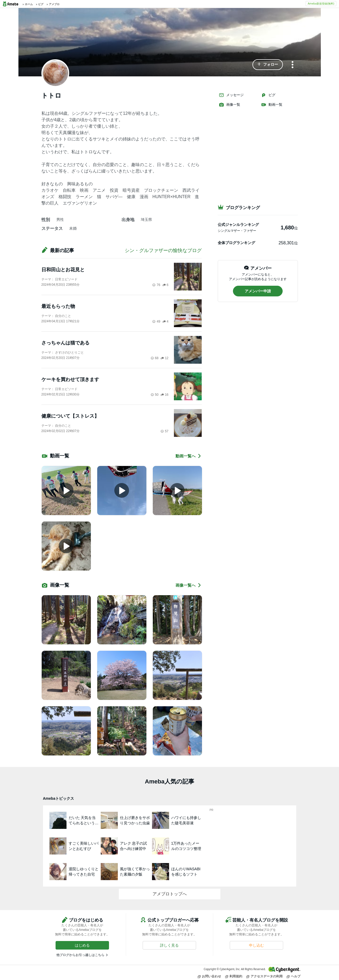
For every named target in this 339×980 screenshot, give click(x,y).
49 (156, 322)
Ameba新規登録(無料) (321, 3)
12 (164, 358)
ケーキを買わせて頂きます (70, 379)
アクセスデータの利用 (264, 976)
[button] (268, 65)
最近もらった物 (58, 306)
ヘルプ (294, 976)
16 (164, 395)
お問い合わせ (209, 976)
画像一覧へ (189, 585)
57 (164, 431)
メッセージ (231, 95)
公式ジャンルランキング (238, 225)
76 (156, 285)
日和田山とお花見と (63, 270)
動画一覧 (272, 105)
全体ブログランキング (236, 243)
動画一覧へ (189, 456)
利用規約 (234, 976)
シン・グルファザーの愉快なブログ (163, 250)
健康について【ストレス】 (70, 416)
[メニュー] (293, 65)
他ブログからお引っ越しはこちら (80, 955)
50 (155, 395)
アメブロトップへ (170, 894)
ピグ (268, 95)
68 (155, 358)
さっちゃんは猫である (65, 343)
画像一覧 (229, 105)
